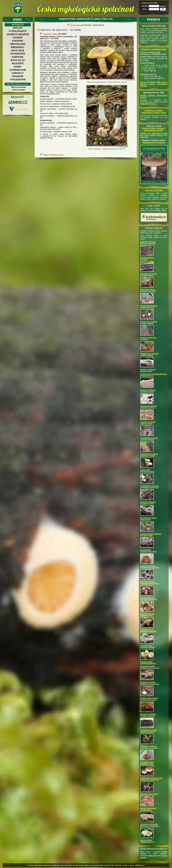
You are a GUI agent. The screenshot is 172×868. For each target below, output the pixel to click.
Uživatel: (145, 6)
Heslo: (145, 9)
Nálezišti (158, 228)
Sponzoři (18, 76)
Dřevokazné (18, 44)
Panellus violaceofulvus (149, 698)
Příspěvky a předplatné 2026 (154, 49)
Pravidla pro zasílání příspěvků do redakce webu (154, 112)
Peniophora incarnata (148, 274)
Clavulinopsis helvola (148, 730)
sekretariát (153, 856)
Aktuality (18, 25)
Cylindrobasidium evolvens (151, 534)
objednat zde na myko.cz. (154, 142)
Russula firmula (146, 646)
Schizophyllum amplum (149, 438)
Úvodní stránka (76, 25)
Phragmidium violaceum (149, 486)
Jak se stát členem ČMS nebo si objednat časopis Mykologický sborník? (154, 84)
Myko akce (18, 51)
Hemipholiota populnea (149, 454)
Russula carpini (146, 840)
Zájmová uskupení (18, 34)
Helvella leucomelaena (149, 306)
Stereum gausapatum (148, 808)
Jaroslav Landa (50, 34)
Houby (18, 67)
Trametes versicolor (148, 422)
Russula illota (145, 550)
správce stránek (19, 90)
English (18, 28)
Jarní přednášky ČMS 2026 (154, 26)
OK (163, 9)
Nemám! (163, 6)
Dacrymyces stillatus (148, 714)
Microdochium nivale (148, 518)
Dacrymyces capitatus (149, 322)
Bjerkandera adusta (148, 290)
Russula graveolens (148, 598)
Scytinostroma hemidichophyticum (154, 374)
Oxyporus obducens (148, 390)
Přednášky (18, 47)
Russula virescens (147, 630)
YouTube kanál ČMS (154, 190)
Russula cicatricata (147, 614)
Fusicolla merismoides (149, 794)
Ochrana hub (18, 70)
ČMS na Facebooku (19, 87)
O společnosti (18, 31)
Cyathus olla (145, 470)
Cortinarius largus (147, 762)
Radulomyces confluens (149, 354)
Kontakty (18, 73)
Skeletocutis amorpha (149, 406)
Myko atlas (18, 60)
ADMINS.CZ (139, 865)
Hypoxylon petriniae (148, 242)
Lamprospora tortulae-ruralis (151, 778)
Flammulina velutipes (148, 746)
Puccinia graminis (147, 258)
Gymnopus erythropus (149, 824)
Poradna (18, 41)
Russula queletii (146, 662)
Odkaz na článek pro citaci (53, 155)
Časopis (18, 38)
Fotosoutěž (18, 54)
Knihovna (18, 57)
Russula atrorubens (148, 566)
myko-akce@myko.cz (148, 104)
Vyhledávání (18, 80)
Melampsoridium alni (148, 338)
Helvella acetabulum (148, 370)
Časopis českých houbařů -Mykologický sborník (154, 129)
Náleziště (18, 63)
